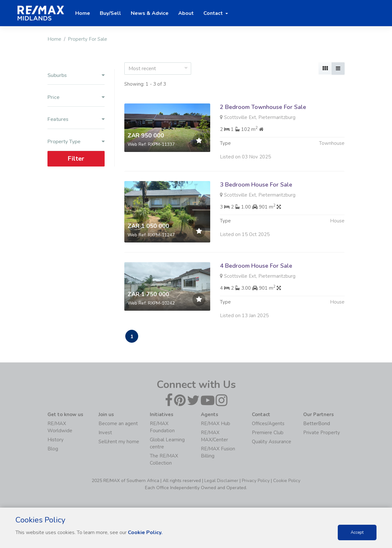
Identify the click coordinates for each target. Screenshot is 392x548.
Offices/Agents (268, 424)
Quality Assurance (272, 442)
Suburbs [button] (76, 75)
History (56, 440)
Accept (357, 532)
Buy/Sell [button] (110, 13)
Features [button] (76, 119)
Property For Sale (88, 39)
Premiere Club (268, 433)
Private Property (322, 433)
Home (54, 39)
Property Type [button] (76, 142)
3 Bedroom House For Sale (256, 185)
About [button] (186, 13)
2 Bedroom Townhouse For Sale (263, 107)
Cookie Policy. (145, 532)
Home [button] (83, 13)
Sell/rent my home (119, 442)
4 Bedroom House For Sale (256, 269)
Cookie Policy (287, 481)
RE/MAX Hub (216, 424)
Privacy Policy (256, 481)
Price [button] (76, 97)
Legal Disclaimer (221, 481)
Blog (53, 449)
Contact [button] (214, 13)
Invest (105, 433)
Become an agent (118, 424)
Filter (76, 159)
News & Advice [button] (150, 13)
